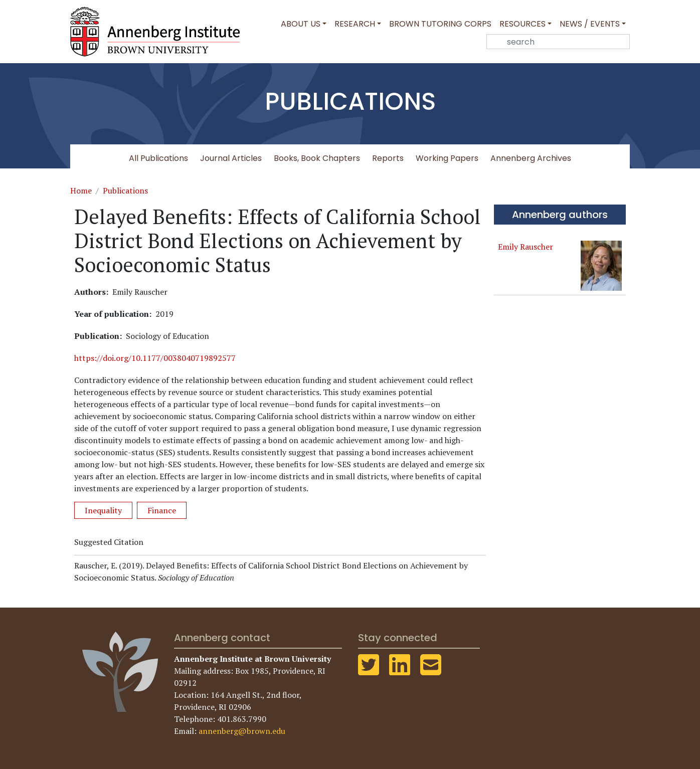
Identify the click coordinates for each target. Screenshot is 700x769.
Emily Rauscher (526, 247)
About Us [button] (301, 24)
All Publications (158, 158)
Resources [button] (522, 24)
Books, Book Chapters (317, 158)
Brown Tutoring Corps (440, 24)
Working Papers (447, 158)
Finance (162, 510)
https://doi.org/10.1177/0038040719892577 (155, 358)
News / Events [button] (590, 24)
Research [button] (355, 24)
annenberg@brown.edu (242, 731)
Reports (388, 158)
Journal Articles (231, 158)
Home (81, 190)
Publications (125, 190)
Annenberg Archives (531, 158)
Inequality (103, 510)
